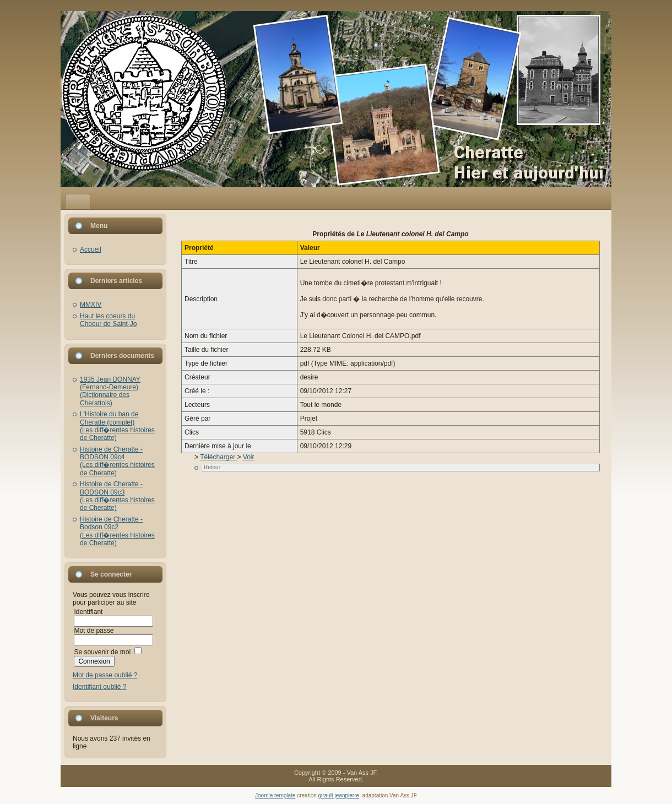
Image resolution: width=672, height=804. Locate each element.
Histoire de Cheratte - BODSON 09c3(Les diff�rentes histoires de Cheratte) (117, 496)
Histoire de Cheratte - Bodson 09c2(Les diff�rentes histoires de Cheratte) (117, 531)
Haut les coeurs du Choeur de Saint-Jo (108, 320)
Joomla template (275, 795)
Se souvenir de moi (102, 652)
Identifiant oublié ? (99, 687)
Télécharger (218, 457)
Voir (249, 457)
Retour (212, 467)
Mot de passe (94, 631)
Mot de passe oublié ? (105, 675)
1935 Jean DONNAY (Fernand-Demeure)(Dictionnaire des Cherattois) (110, 391)
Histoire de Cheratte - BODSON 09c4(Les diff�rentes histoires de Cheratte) (117, 461)
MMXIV (91, 305)
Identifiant (88, 612)
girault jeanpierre (339, 795)
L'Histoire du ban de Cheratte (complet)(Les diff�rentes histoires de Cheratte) (117, 426)
